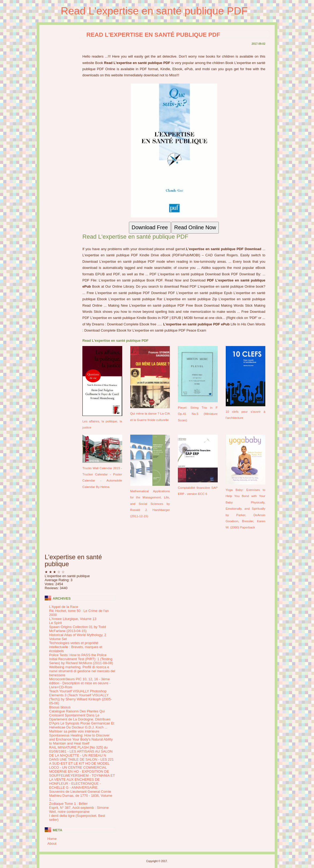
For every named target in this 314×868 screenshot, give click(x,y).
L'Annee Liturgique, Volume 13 (73, 619)
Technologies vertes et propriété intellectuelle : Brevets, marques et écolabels (76, 647)
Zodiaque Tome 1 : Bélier (68, 804)
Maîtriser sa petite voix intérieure (74, 731)
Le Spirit (56, 623)
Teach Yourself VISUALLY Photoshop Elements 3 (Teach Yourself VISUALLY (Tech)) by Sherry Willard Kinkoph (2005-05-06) (81, 697)
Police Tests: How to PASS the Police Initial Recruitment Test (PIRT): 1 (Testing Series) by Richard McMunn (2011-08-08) (81, 659)
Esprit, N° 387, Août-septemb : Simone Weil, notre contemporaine (79, 810)
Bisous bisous (60, 707)
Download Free (150, 227)
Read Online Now (195, 227)
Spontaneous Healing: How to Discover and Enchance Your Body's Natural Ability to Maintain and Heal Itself (81, 739)
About (52, 843)
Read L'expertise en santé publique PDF (154, 11)
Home (52, 839)
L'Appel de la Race (64, 607)
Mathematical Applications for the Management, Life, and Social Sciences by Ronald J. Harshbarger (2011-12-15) (150, 504)
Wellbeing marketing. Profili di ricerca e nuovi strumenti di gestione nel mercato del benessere (82, 671)
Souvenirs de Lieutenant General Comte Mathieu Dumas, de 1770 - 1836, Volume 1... (81, 796)
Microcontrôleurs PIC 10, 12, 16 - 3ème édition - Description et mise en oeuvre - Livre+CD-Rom (80, 683)
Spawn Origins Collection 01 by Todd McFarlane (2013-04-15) (78, 629)
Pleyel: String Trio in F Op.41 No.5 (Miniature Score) (198, 414)
